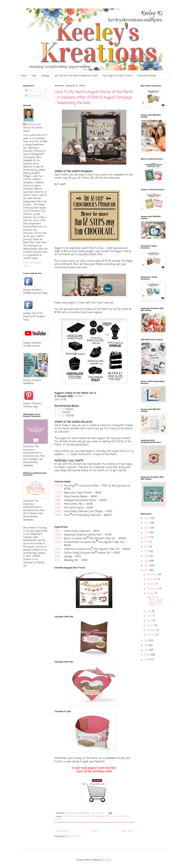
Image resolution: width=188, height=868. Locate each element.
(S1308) (78, 396)
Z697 (57, 557)
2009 (147, 655)
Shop (34, 76)
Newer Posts (62, 831)
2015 (147, 561)
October (151, 584)
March (150, 626)
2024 (147, 528)
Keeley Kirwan (34, 125)
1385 (57, 531)
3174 (57, 560)
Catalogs (45, 76)
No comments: (99, 813)
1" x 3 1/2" (59, 409)
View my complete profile (32, 264)
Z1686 (58, 515)
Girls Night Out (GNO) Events (118, 76)
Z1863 (58, 511)
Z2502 (58, 542)
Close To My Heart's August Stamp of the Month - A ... (155, 601)
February (152, 630)
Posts (29, 91)
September (153, 589)
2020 (147, 537)
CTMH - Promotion (114, 817)
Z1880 (58, 500)
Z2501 (58, 549)
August (151, 593)
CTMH (65, 817)
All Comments (34, 96)
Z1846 (58, 497)
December (152, 575)
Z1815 (58, 504)
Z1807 (58, 508)
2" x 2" (58, 413)
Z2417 (58, 553)
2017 (147, 552)
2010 (147, 650)
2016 (147, 556)
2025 (147, 523)
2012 (147, 641)
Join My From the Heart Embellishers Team (76, 76)
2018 (147, 547)
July (149, 611)
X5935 (58, 535)
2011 (146, 646)
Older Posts (127, 831)
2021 (147, 533)
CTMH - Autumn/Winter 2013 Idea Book (87, 817)
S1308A (59, 486)
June (150, 616)
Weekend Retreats (147, 76)
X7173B (58, 493)
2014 (147, 566)
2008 (147, 660)
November (152, 579)
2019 (147, 542)
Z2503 (58, 539)
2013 (147, 570)
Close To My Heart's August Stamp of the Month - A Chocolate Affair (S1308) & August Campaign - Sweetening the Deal (94, 98)
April (150, 621)
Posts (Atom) (74, 836)
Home (24, 76)
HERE (67, 454)
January (152, 635)
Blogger (108, 860)
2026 (147, 519)
